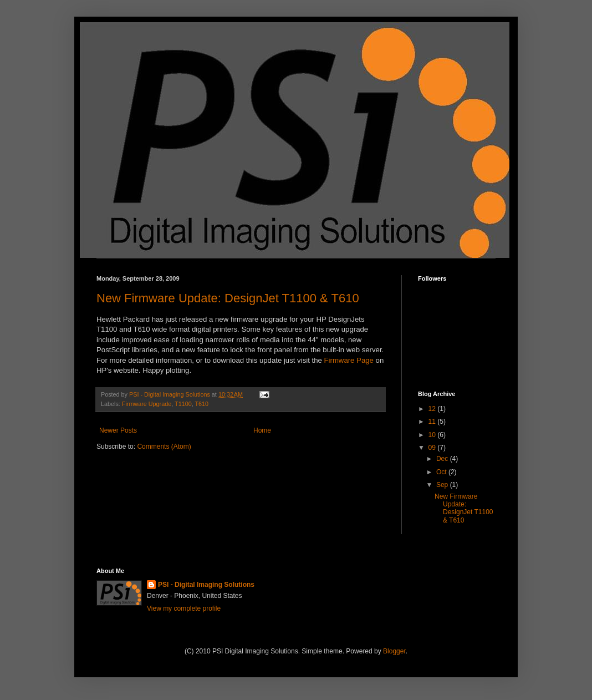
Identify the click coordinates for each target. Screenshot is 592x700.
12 (433, 409)
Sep (443, 485)
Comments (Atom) (164, 447)
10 (433, 435)
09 (433, 448)
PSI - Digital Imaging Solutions (206, 585)
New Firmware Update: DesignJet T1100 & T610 (228, 298)
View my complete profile (184, 608)
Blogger (394, 651)
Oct (442, 472)
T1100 (183, 404)
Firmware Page (349, 360)
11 (433, 422)
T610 (201, 404)
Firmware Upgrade (147, 404)
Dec (443, 459)
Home (262, 430)
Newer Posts (118, 430)
